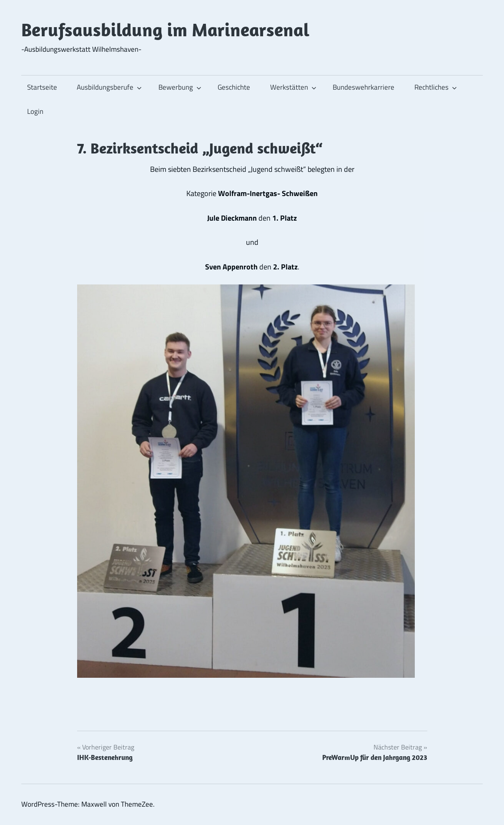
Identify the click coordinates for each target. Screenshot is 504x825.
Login (35, 111)
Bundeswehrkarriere (364, 87)
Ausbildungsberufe (109, 87)
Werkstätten (293, 87)
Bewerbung (180, 87)
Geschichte (234, 87)
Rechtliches (436, 87)
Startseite (42, 87)
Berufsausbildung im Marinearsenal (165, 30)
